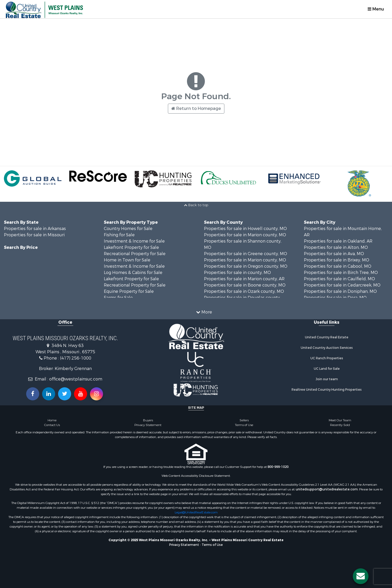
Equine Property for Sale (129, 291)
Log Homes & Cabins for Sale (133, 273)
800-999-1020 (278, 467)
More (204, 312)
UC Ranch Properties (327, 358)
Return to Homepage (196, 108)
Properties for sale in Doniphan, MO (340, 291)
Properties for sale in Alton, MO (336, 247)
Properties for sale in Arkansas (35, 229)
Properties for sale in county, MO (237, 273)
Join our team (327, 379)
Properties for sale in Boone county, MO (245, 285)
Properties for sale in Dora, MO (335, 298)
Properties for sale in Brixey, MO (337, 260)
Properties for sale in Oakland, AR (338, 241)
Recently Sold (340, 425)
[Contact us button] (361, 576)
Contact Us (52, 425)
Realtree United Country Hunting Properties (327, 390)
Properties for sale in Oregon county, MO (246, 266)
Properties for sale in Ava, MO (334, 254)
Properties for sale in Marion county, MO (245, 235)
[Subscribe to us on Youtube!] (81, 394)
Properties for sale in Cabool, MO (338, 266)
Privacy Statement (148, 425)
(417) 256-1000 (76, 358)
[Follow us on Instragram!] (96, 394)
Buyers (148, 420)
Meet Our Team (340, 420)
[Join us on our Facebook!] (33, 394)
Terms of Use (244, 425)
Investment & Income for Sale (134, 241)
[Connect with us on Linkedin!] (49, 394)
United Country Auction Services (327, 348)
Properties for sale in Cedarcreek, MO (342, 285)
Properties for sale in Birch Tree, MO (341, 273)
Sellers (244, 420)
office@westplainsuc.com (76, 379)
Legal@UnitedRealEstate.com (196, 512)
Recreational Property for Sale (135, 254)
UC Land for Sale (327, 369)
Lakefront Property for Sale (131, 247)
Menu (376, 9)
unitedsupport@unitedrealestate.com (327, 489)
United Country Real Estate (327, 337)
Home (52, 420)
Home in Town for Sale (127, 260)
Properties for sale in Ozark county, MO (244, 291)
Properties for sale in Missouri (34, 235)
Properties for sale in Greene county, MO (246, 254)
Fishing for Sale (119, 235)
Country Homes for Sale (128, 229)
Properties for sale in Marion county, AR (244, 279)
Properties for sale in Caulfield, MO (339, 279)
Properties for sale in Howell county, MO (245, 229)
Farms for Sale (118, 298)
